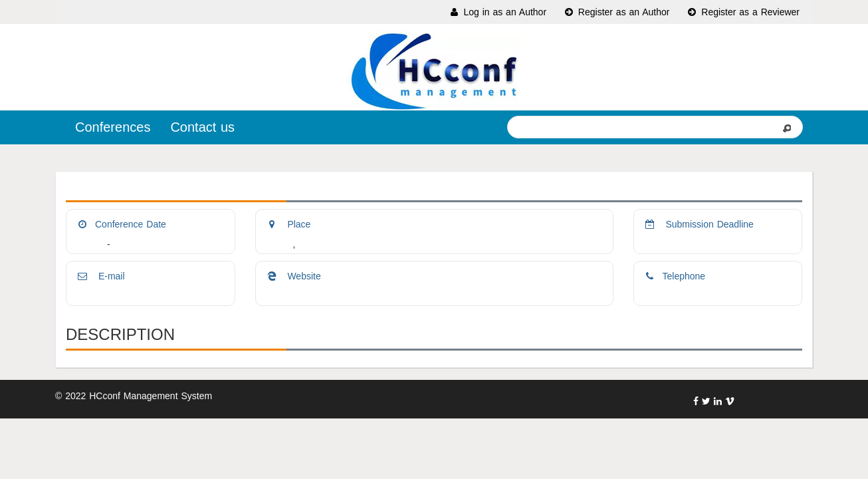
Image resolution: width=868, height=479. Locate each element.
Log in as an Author (498, 12)
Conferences (113, 127)
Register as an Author (616, 12)
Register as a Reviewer (743, 12)
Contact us (202, 127)
